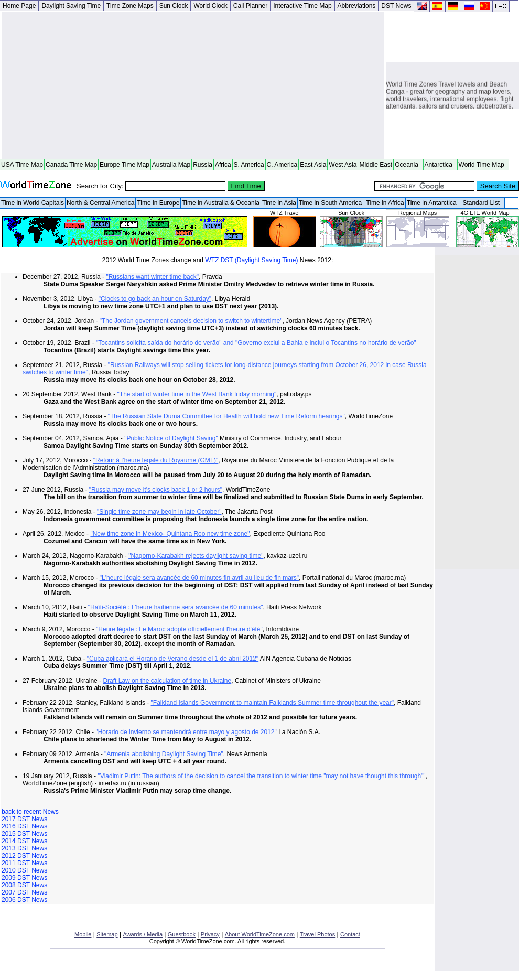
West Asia (343, 165)
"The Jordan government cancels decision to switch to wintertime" (191, 321)
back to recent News (30, 812)
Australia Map (171, 165)
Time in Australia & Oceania (221, 203)
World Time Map (483, 165)
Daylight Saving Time (71, 6)
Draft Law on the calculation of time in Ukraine (167, 681)
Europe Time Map (125, 165)
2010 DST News (24, 870)
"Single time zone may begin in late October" (159, 512)
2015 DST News (24, 834)
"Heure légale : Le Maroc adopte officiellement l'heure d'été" (179, 629)
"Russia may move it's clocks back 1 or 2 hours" (156, 490)
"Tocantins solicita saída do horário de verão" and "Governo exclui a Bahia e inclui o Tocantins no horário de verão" (256, 343)
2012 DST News (24, 856)
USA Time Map (22, 165)
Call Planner (250, 6)
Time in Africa (385, 203)
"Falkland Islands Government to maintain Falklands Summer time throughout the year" (272, 703)
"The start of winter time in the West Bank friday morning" (197, 394)
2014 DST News (24, 841)
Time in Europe (158, 203)
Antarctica (440, 165)
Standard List (483, 203)
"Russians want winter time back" (152, 277)
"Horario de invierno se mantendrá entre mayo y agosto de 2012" (186, 732)
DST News (396, 6)
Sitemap (107, 934)
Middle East (376, 165)
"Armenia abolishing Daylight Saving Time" (164, 754)
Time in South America (331, 203)
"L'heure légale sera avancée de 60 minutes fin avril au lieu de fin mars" (199, 578)
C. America (282, 165)
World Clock (210, 6)
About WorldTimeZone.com (260, 934)
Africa (223, 165)
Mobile (83, 934)
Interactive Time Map (302, 6)
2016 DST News (24, 826)
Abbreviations (357, 6)
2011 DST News (24, 863)
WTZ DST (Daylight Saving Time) (251, 260)
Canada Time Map (71, 165)
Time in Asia (279, 203)
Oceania (408, 165)
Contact (350, 934)
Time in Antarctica (434, 203)
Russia (203, 165)
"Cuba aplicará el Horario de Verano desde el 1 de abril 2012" (173, 659)
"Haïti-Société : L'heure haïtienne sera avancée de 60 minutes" (176, 607)
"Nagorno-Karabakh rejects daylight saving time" (196, 556)
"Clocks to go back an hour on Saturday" (155, 299)
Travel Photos (317, 934)
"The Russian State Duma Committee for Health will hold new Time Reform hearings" (226, 416)
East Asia (313, 165)
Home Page (19, 6)
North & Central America (100, 203)
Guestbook (182, 934)
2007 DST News (24, 892)
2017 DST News (24, 819)
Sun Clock (174, 6)
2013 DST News (24, 848)
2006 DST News (24, 900)
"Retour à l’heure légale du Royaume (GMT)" (156, 460)
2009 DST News (24, 878)
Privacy (210, 934)
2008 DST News (24, 885)
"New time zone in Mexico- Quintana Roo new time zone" (170, 534)
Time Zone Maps (130, 6)
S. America (249, 165)
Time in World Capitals (33, 203)
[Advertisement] (193, 85)
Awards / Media (143, 934)
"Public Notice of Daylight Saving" (171, 438)
